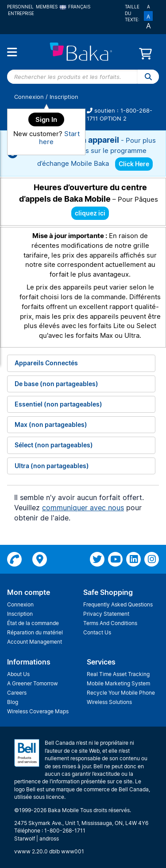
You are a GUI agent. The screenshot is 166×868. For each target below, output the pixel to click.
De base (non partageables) (56, 384)
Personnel (20, 7)
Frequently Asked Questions (118, 604)
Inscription (64, 97)
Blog (13, 702)
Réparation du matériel (35, 632)
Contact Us (97, 632)
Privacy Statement (106, 614)
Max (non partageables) (51, 424)
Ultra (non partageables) (52, 466)
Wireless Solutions (109, 702)
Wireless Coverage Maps (38, 711)
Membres (47, 7)
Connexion (29, 97)
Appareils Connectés (46, 363)
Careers (17, 693)
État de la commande (33, 623)
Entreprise (21, 13)
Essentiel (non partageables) (58, 404)
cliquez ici (90, 213)
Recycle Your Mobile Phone (121, 693)
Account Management (35, 642)
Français (75, 7)
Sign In (46, 119)
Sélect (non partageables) (54, 445)
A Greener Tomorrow (33, 683)
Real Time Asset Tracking (118, 674)
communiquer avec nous (83, 508)
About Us (18, 674)
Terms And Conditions (110, 623)
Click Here (134, 164)
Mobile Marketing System (118, 683)
